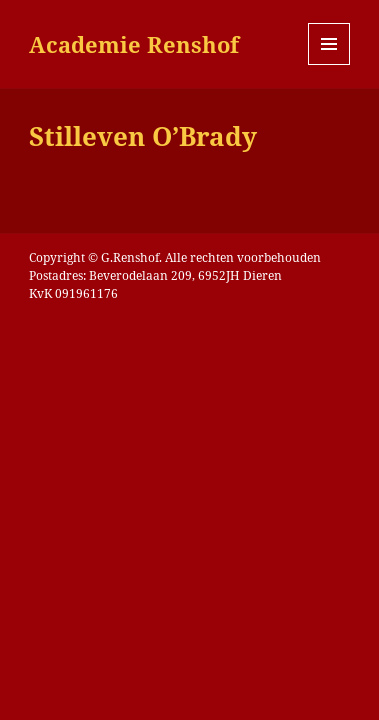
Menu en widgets (329, 64)
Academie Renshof (134, 44)
